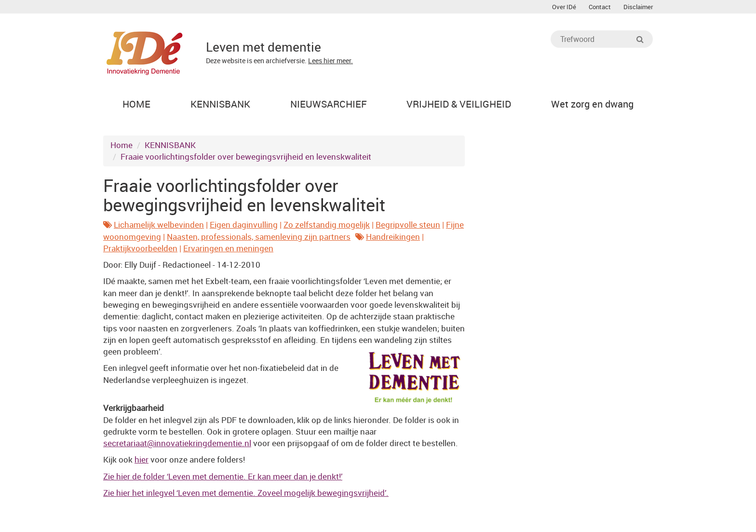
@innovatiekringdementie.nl (177, 443)
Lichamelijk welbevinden (159, 225)
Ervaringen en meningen (228, 248)
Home (121, 145)
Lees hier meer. (331, 61)
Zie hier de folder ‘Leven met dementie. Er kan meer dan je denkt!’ (223, 476)
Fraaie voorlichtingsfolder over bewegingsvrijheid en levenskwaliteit (246, 157)
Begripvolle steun (408, 225)
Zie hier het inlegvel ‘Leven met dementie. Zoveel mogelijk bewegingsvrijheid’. (246, 493)
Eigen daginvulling (244, 225)
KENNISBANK (170, 145)
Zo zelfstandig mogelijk (327, 225)
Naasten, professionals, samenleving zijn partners (259, 237)
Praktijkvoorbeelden (140, 248)
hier (142, 459)
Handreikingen (393, 237)
